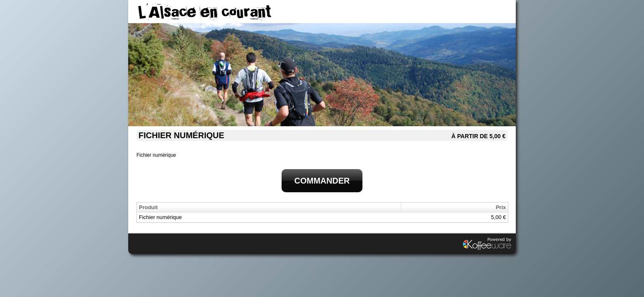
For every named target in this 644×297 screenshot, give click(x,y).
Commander (322, 181)
